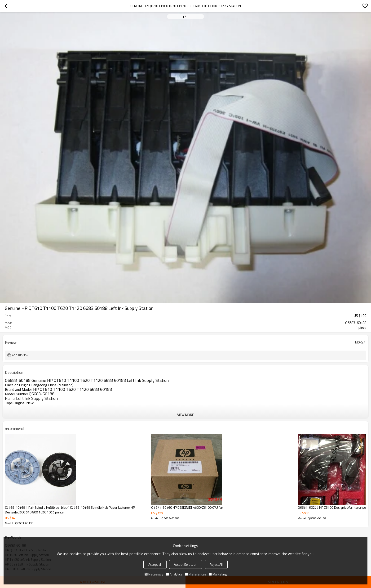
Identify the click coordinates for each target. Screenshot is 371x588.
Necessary (154, 574)
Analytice (174, 574)
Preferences (196, 574)
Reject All (216, 564)
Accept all (155, 564)
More (359, 342)
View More (185, 415)
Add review (20, 355)
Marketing (218, 574)
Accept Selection (186, 564)
